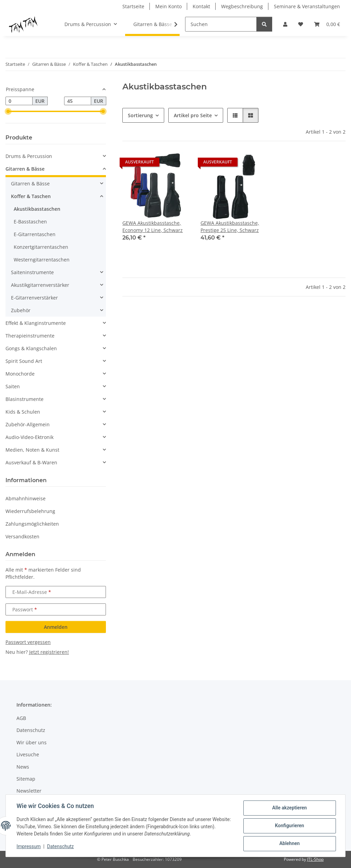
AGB (21, 718)
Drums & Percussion (29, 156)
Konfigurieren (289, 826)
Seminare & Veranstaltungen (307, 6)
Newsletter (29, 791)
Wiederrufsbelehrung (30, 511)
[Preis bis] (78, 101)
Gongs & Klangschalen (31, 348)
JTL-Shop (315, 859)
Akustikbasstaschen (37, 209)
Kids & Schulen (23, 412)
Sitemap (26, 779)
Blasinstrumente (25, 399)
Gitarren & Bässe (25, 169)
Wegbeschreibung (242, 6)
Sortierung (140, 115)
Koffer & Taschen (31, 196)
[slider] (8, 111)
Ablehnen (289, 844)
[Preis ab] (19, 101)
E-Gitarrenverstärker (34, 298)
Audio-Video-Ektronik (29, 437)
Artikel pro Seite (193, 115)
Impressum (29, 847)
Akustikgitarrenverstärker (40, 285)
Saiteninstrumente (32, 272)
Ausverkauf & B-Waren (31, 462)
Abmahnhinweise (26, 498)
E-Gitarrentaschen (35, 234)
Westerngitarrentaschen (42, 260)
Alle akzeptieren (289, 808)
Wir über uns (32, 742)
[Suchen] (221, 24)
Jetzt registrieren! (49, 652)
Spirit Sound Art (24, 361)
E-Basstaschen (30, 222)
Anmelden (56, 627)
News (23, 767)
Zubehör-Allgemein (28, 424)
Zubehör (21, 310)
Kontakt (201, 6)
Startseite (133, 6)
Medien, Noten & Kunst (32, 450)
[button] (285, 24)
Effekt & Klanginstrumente (36, 323)
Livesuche (28, 754)
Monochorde (20, 374)
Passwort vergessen (28, 642)
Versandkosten (22, 536)
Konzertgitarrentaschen (41, 247)
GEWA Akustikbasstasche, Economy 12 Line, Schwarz (153, 227)
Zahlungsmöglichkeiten (32, 524)
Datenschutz (61, 847)
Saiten (13, 386)
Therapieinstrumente (30, 336)
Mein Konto (168, 6)
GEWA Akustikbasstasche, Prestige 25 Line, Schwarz (230, 227)
